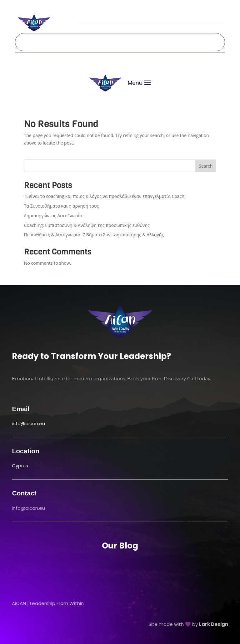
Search (206, 166)
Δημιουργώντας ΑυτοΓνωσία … (55, 216)
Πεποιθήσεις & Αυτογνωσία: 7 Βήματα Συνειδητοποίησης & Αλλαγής (94, 235)
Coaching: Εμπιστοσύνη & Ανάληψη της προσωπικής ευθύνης (87, 225)
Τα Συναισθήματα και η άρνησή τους (61, 206)
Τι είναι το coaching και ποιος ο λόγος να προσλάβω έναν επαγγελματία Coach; (105, 196)
